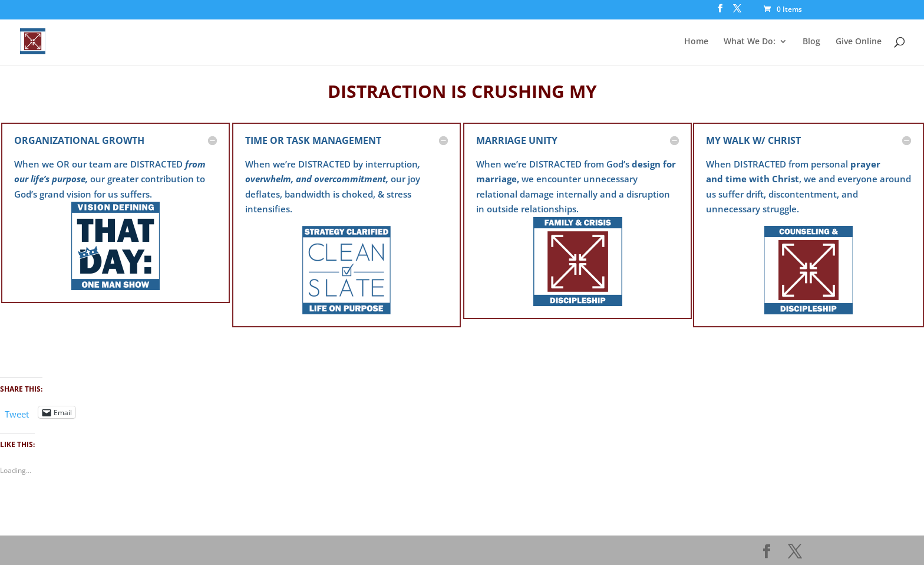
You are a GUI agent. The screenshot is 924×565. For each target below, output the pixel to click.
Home (696, 42)
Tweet (17, 413)
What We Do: (750, 42)
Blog (811, 42)
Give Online (859, 42)
